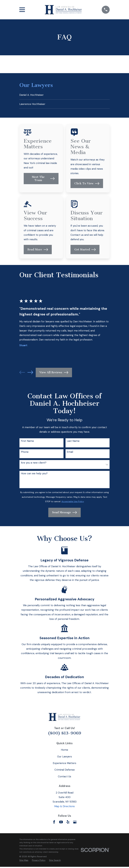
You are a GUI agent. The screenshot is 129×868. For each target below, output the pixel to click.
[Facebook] (54, 823)
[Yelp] (68, 823)
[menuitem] (64, 95)
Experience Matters (64, 764)
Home (64, 751)
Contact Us (64, 778)
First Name (27, 442)
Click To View (87, 185)
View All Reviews (54, 374)
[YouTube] (61, 823)
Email (70, 453)
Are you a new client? (34, 464)
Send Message (64, 514)
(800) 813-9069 (65, 734)
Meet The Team (43, 180)
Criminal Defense (65, 771)
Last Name (73, 442)
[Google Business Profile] (75, 823)
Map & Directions (64, 807)
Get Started (85, 251)
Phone (25, 453)
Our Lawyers (64, 758)
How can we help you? (34, 475)
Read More (38, 251)
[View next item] (30, 374)
